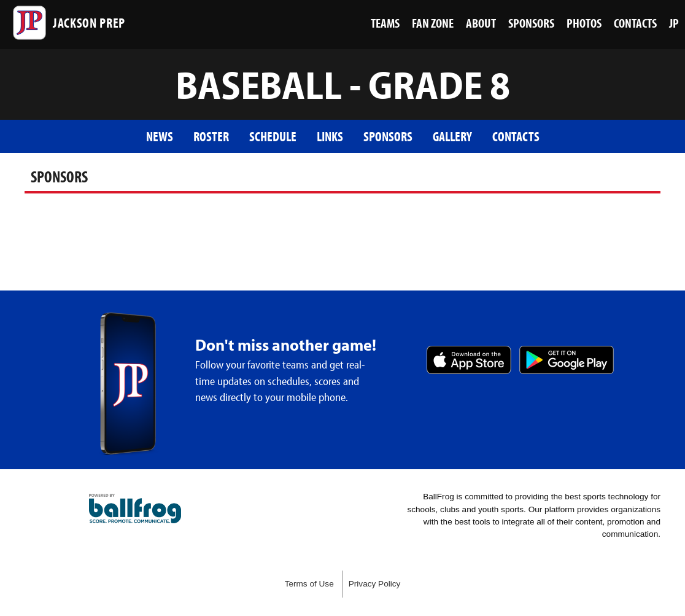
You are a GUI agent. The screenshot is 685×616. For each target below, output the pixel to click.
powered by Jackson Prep (135, 509)
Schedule (273, 136)
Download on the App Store (469, 360)
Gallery (452, 136)
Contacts (516, 136)
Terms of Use (309, 584)
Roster (211, 136)
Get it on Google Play (567, 360)
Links (330, 136)
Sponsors (388, 136)
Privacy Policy (375, 584)
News (160, 136)
